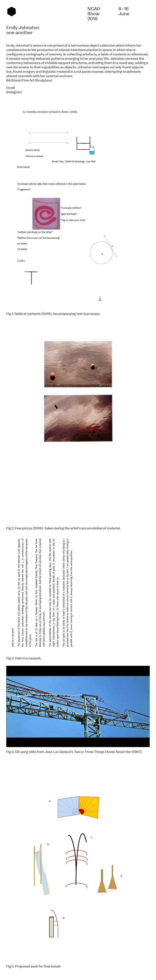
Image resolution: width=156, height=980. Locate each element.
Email (11, 88)
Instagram (14, 92)
